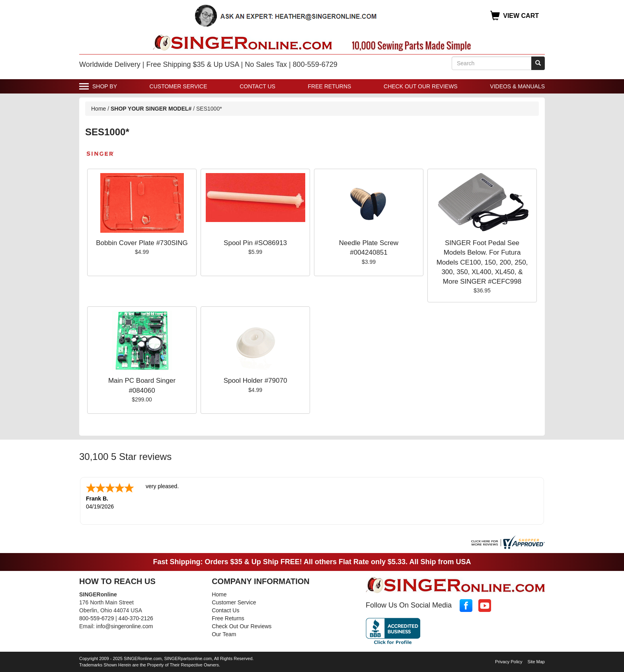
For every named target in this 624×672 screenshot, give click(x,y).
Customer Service (178, 86)
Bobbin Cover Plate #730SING (142, 243)
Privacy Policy (509, 662)
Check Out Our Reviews (421, 86)
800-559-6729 (97, 618)
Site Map (536, 662)
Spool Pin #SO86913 (255, 243)
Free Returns (330, 86)
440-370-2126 (136, 618)
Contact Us (257, 86)
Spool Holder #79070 (255, 381)
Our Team (224, 634)
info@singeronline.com (125, 626)
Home (98, 109)
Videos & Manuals (517, 86)
